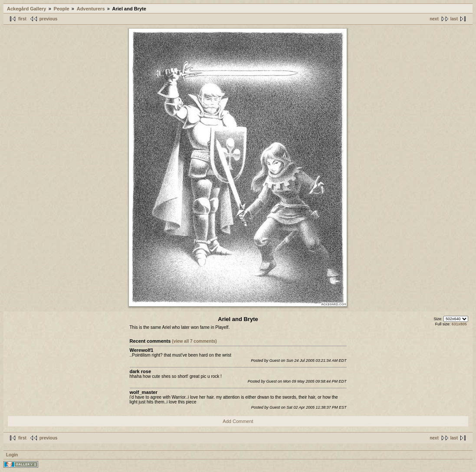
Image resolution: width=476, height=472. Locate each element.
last (454, 19)
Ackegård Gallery (27, 9)
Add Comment (238, 421)
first (22, 19)
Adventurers (91, 9)
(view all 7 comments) (194, 341)
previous (49, 19)
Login (12, 455)
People (62, 9)
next (434, 19)
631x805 (459, 324)
